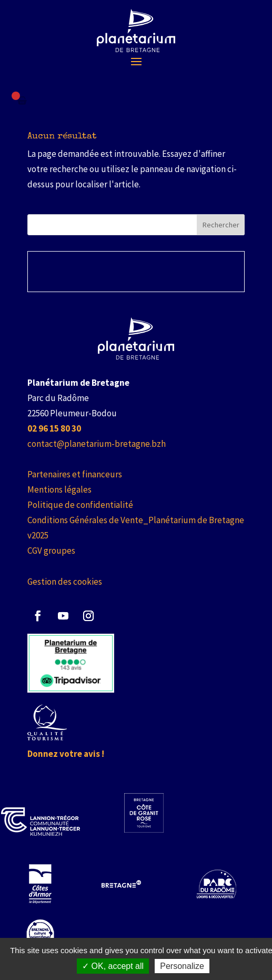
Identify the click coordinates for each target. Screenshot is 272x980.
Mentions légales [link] (59, 489)
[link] (136, 31)
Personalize (182, 966)
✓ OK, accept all (113, 966)
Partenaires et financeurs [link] (75, 474)
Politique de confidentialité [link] (80, 505)
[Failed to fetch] (22, 101)
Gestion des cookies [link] (65, 582)
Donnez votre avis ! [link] (66, 754)
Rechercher (221, 225)
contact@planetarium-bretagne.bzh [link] (97, 444)
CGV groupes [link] (51, 551)
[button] (136, 61)
